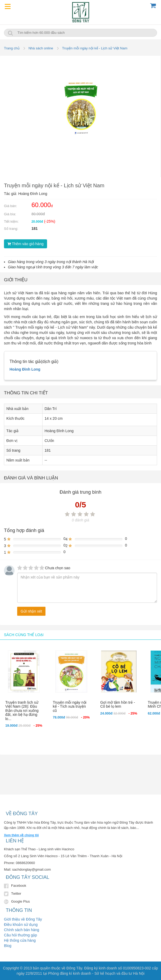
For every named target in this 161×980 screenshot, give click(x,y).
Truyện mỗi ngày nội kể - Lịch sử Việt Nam (95, 48)
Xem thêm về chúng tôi (21, 835)
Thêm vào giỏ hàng (26, 244)
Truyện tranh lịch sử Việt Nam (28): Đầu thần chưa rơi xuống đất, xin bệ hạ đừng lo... (22, 711)
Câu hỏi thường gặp (20, 935)
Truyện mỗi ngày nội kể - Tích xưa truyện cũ (70, 706)
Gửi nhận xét (31, 611)
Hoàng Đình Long (25, 369)
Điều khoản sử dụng (21, 925)
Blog (8, 946)
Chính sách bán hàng (22, 930)
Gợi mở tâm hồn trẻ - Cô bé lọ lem (118, 704)
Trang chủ (12, 48)
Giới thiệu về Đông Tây (23, 919)
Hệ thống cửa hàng (20, 940)
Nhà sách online (41, 48)
